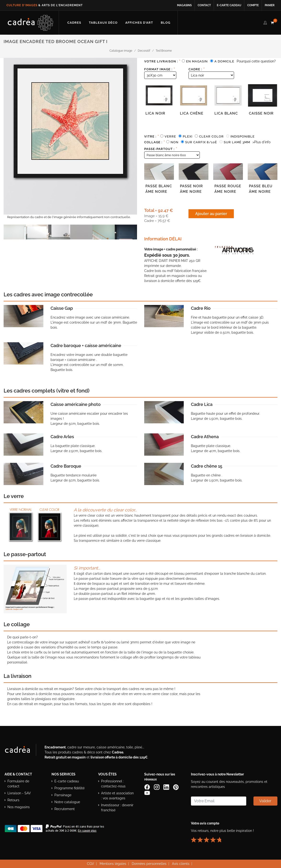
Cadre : (197, 69)
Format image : (160, 69)
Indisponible (243, 136)
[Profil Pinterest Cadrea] (176, 787)
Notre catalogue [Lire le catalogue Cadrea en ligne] (67, 802)
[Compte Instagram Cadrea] (157, 787)
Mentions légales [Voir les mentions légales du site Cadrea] (113, 863)
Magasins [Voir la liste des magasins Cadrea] (184, 5)
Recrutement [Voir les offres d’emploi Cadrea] (65, 809)
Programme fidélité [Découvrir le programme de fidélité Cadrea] (69, 788)
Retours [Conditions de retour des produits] (13, 800)
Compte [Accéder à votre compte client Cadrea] (253, 5)
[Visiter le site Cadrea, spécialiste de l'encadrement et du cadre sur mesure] (22, 751)
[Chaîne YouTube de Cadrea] (147, 792)
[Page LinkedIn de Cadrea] (167, 787)
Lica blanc (226, 113)
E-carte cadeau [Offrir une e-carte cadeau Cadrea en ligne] (229, 5)
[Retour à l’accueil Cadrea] (31, 23)
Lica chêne (192, 113)
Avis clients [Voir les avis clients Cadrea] (181, 863)
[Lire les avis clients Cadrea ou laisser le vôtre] (209, 838)
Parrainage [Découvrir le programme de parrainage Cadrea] (63, 795)
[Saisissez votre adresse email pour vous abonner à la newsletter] (219, 801)
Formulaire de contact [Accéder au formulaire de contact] (18, 783)
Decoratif (144, 51)
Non (175, 142)
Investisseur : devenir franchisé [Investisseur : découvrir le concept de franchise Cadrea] (117, 807)
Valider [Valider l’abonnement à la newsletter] (265, 801)
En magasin (197, 61)
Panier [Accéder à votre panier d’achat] (270, 5)
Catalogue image (121, 51)
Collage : (155, 142)
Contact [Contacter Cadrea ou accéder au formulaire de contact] (204, 5)
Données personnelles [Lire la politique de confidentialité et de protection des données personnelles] (149, 863)
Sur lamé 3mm (237, 142)
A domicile (224, 61)
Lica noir (155, 113)
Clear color (211, 136)
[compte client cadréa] (265, 22)
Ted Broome (164, 51)
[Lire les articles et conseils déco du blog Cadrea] (166, 23)
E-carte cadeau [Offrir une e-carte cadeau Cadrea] (67, 781)
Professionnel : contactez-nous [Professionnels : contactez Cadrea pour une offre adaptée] (113, 783)
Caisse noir (261, 113)
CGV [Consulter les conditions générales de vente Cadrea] (91, 863)
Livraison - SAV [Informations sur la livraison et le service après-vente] (19, 793)
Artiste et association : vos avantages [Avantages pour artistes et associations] (117, 795)
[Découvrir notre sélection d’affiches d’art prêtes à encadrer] (139, 23)
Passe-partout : (161, 149)
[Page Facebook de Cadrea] (148, 787)
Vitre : (152, 136)
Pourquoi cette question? (256, 61)
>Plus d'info (261, 142)
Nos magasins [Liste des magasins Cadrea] (19, 807)
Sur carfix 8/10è (201, 142)
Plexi (188, 136)
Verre (170, 136)
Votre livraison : (162, 61)
